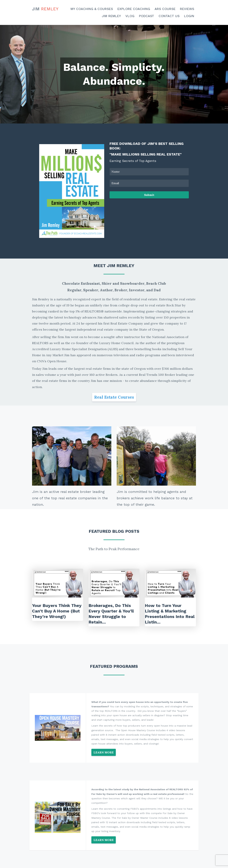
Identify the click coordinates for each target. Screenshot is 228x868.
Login (189, 16)
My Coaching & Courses (92, 9)
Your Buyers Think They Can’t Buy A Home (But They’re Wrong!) (57, 611)
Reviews (187, 9)
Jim (45, 9)
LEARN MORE (104, 752)
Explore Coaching (134, 9)
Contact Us (169, 16)
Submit (149, 195)
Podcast (147, 16)
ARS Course (165, 9)
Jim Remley (111, 16)
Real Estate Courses (114, 397)
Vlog (130, 16)
